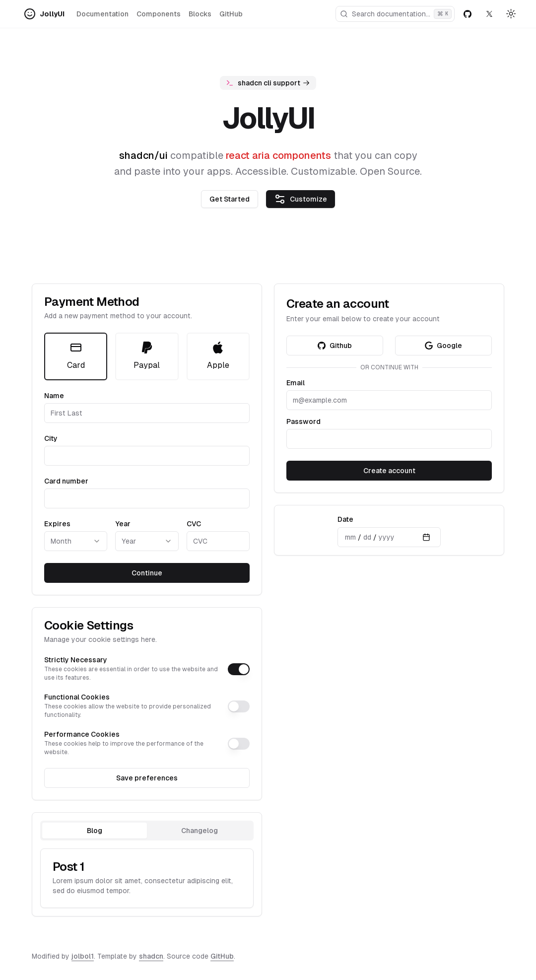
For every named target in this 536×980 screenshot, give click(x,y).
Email (296, 383)
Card (76, 355)
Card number (66, 481)
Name (54, 396)
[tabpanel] (147, 878)
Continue (147, 573)
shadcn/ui (143, 155)
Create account (389, 471)
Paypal (147, 355)
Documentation (102, 14)
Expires (57, 524)
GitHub (231, 14)
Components (159, 14)
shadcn (151, 956)
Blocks (200, 14)
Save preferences (147, 778)
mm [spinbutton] (350, 537)
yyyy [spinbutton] (387, 537)
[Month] (76, 541)
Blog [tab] (95, 831)
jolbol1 (83, 956)
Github (335, 346)
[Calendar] (426, 537)
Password (303, 421)
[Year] (147, 541)
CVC (194, 524)
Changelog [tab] (200, 831)
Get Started (230, 199)
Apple (218, 355)
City (51, 438)
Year (123, 524)
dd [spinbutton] (367, 537)
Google (443, 346)
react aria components (278, 155)
